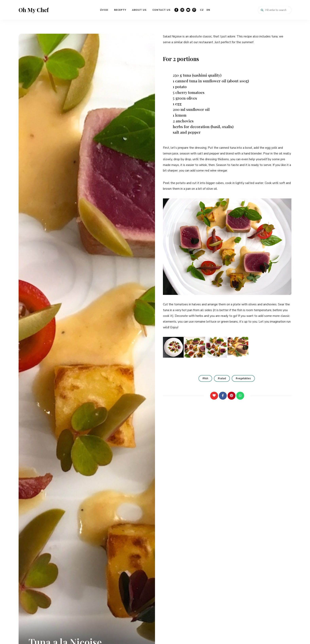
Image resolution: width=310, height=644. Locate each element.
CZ (202, 10)
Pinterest (194, 10)
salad (223, 378)
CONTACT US (161, 10)
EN (208, 10)
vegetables (244, 378)
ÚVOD (104, 10)
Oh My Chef (34, 10)
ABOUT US (139, 10)
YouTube (188, 10)
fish (206, 378)
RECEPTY (120, 10)
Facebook (176, 10)
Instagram (182, 10)
